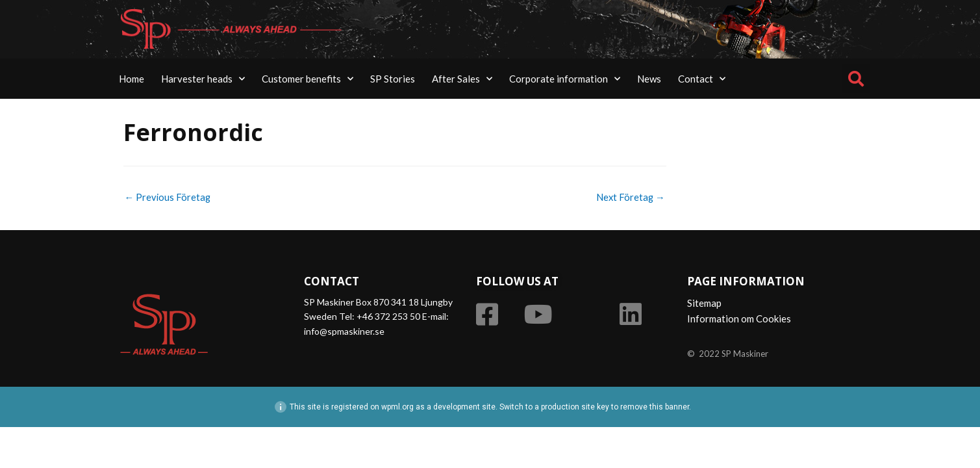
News (649, 79)
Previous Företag (169, 197)
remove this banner (655, 408)
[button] (856, 79)
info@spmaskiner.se (344, 331)
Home (132, 79)
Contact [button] (702, 79)
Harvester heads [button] (203, 79)
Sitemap (704, 304)
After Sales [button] (462, 79)
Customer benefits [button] (308, 79)
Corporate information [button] (565, 79)
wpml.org (397, 408)
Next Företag (630, 197)
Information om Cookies (739, 319)
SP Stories (393, 79)
